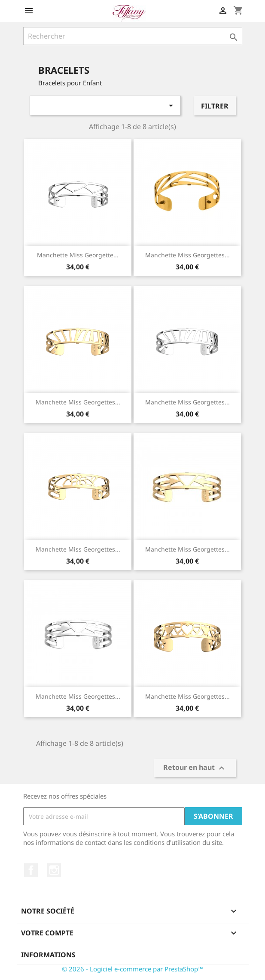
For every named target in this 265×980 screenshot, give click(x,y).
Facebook (31, 870)
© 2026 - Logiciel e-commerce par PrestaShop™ (132, 969)
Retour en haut (195, 768)
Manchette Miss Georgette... (78, 255)
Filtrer (215, 106)
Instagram (54, 870)
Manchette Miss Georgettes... (187, 255)
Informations (48, 955)
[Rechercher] (133, 36)
